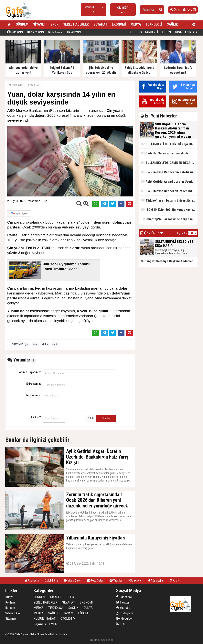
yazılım (94, 640)
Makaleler (56, 32)
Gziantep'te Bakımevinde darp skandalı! (169, 219)
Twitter (123, 602)
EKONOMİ (119, 24)
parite (55, 344)
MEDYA (136, 24)
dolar (45, 344)
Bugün (180, 233)
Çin (27, 344)
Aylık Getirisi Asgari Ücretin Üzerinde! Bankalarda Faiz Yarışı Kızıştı (169, 181)
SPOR (54, 24)
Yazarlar (116, 581)
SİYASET (39, 24)
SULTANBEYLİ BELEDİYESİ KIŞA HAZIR (169, 144)
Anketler (74, 32)
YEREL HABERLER (76, 24)
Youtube (123, 608)
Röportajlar (156, 581)
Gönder (106, 418)
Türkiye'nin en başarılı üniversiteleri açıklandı (169, 200)
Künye (9, 597)
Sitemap (11, 618)
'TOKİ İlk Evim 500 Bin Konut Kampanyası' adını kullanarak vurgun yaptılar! (169, 210)
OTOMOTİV (68, 618)
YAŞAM (68, 613)
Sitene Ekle (13, 613)
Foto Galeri (15, 32)
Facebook (124, 597)
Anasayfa (15, 85)
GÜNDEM (22, 24)
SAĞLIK (172, 24)
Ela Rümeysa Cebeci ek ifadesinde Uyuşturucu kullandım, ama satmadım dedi (169, 191)
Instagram (124, 613)
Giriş (175, 9)
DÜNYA (88, 608)
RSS (121, 624)
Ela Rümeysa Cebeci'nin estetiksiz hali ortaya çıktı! (169, 172)
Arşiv (174, 581)
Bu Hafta (192, 233)
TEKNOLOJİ (154, 24)
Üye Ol (189, 9)
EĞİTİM (83, 613)
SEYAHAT (100, 24)
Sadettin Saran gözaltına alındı (164, 153)
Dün (185, 233)
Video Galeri (36, 32)
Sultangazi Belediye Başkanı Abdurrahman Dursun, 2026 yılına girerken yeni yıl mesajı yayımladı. (169, 261)
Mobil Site (51, 581)
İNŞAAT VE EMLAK (46, 624)
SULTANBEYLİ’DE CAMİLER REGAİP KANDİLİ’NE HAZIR (169, 163)
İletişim (10, 608)
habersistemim (106, 640)
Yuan (35, 344)
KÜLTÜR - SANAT (45, 618)
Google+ (124, 618)
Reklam (10, 602)
